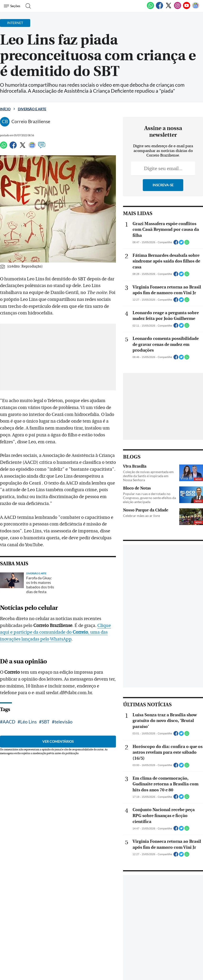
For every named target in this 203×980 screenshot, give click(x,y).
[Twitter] (168, 8)
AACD (9, 708)
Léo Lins (28, 708)
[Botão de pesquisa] (27, 6)
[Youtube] (187, 8)
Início (5, 109)
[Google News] (196, 8)
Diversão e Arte (32, 109)
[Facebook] (159, 8)
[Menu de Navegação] (13, 6)
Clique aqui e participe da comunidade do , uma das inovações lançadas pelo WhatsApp (62, 619)
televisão (64, 708)
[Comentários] (42, 147)
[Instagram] (178, 8)
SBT (46, 708)
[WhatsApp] (150, 8)
